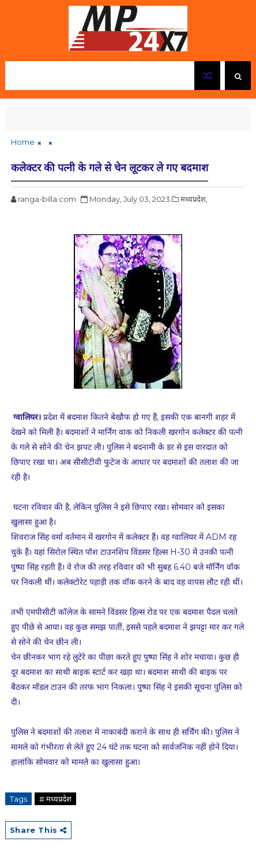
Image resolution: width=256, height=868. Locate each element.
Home (23, 142)
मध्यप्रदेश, (194, 199)
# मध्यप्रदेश (55, 799)
